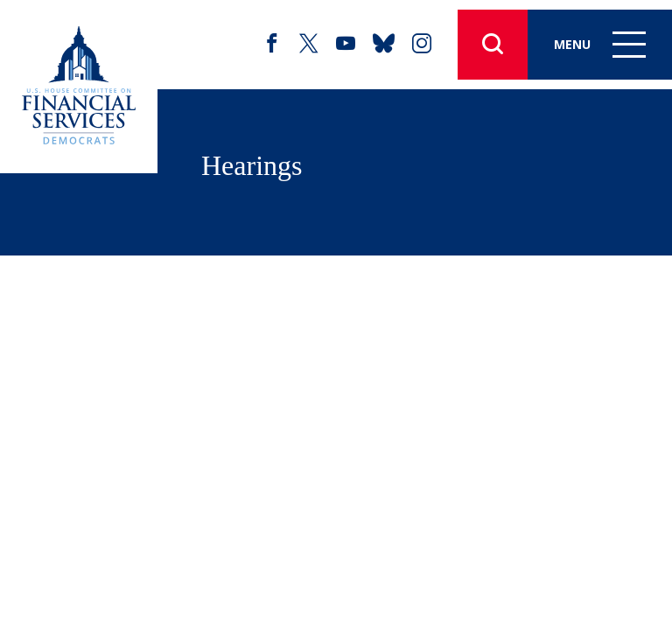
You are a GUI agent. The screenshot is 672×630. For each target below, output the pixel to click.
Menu (600, 44)
